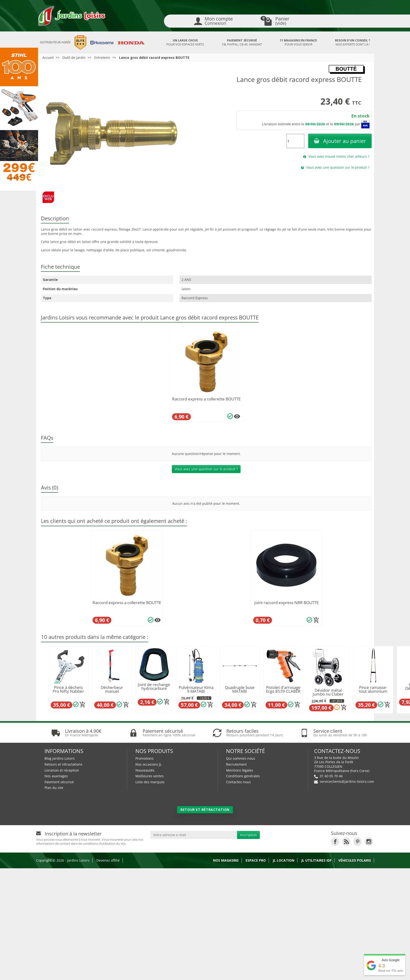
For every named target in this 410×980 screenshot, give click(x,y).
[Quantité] (295, 141)
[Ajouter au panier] (316, 620)
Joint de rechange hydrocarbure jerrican (154, 689)
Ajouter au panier (340, 141)
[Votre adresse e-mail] (194, 854)
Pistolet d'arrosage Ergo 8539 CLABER (283, 689)
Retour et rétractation (205, 828)
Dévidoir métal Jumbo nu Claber (328, 692)
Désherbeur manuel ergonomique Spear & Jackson (112, 693)
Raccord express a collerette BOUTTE (206, 399)
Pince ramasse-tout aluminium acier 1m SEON (373, 691)
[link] (335, 860)
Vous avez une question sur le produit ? (206, 469)
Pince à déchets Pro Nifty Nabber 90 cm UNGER (68, 691)
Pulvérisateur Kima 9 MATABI (196, 689)
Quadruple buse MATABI (240, 689)
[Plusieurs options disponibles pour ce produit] (237, 416)
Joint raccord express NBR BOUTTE (287, 603)
